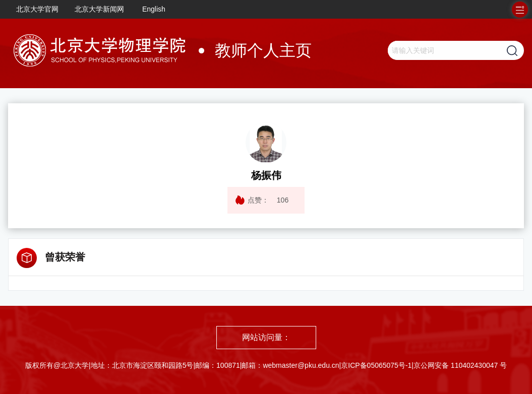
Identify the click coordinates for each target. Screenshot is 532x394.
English (154, 9)
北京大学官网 (37, 9)
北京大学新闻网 (99, 9)
